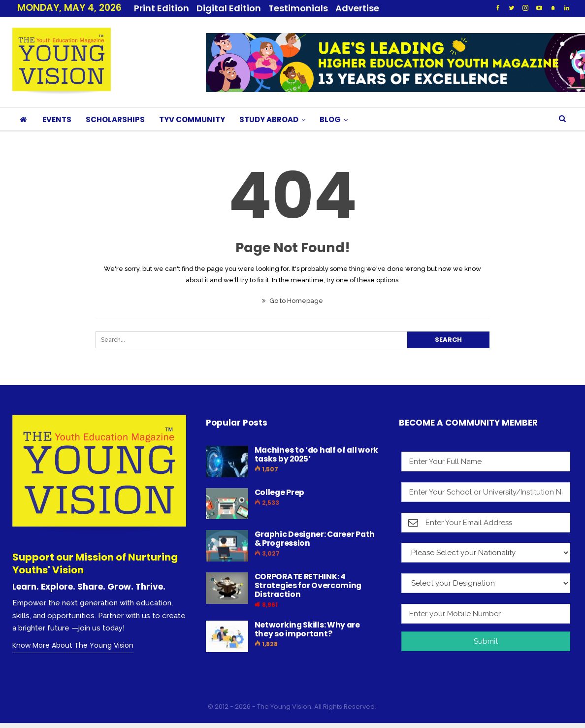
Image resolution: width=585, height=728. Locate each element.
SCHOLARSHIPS (115, 119)
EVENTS (57, 119)
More (351, 8)
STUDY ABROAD (269, 119)
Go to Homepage (292, 301)
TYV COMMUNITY (192, 119)
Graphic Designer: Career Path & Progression (315, 539)
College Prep (279, 492)
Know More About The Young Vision (73, 645)
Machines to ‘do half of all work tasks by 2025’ (316, 454)
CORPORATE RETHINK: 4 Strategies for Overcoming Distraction (308, 585)
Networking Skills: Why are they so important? (307, 629)
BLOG (330, 119)
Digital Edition (229, 8)
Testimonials (298, 8)
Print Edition (162, 8)
